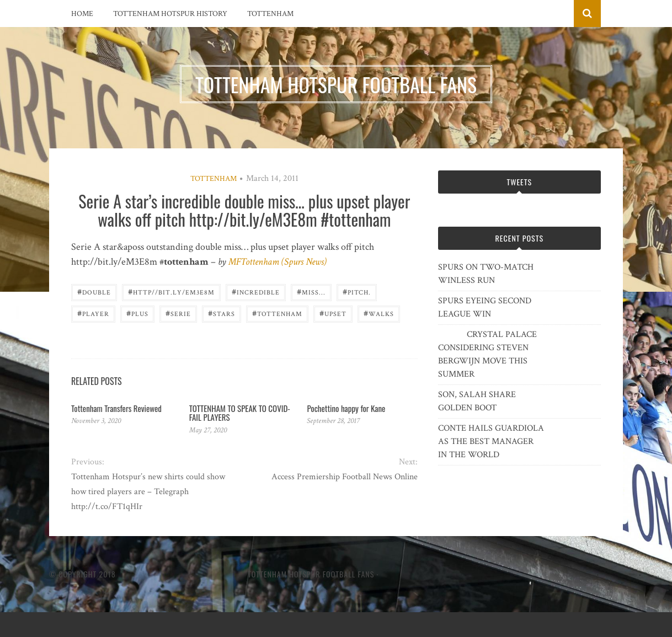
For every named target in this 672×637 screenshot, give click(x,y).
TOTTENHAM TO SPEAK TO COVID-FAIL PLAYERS (240, 413)
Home (82, 14)
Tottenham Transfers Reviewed (116, 408)
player (93, 313)
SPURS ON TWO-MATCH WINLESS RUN (486, 274)
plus (137, 313)
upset (333, 313)
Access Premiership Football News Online (345, 477)
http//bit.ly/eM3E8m (171, 291)
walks (379, 313)
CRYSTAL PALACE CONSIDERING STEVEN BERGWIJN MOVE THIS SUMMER (487, 354)
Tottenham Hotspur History (170, 14)
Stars (222, 313)
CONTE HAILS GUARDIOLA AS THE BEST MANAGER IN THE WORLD (491, 441)
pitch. (357, 291)
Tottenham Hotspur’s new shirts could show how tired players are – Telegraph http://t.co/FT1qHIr (148, 492)
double (94, 291)
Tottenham (270, 14)
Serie (178, 313)
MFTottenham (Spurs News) (278, 262)
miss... (311, 291)
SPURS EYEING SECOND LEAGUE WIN (485, 307)
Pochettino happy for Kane (346, 408)
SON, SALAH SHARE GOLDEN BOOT (477, 401)
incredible (256, 291)
